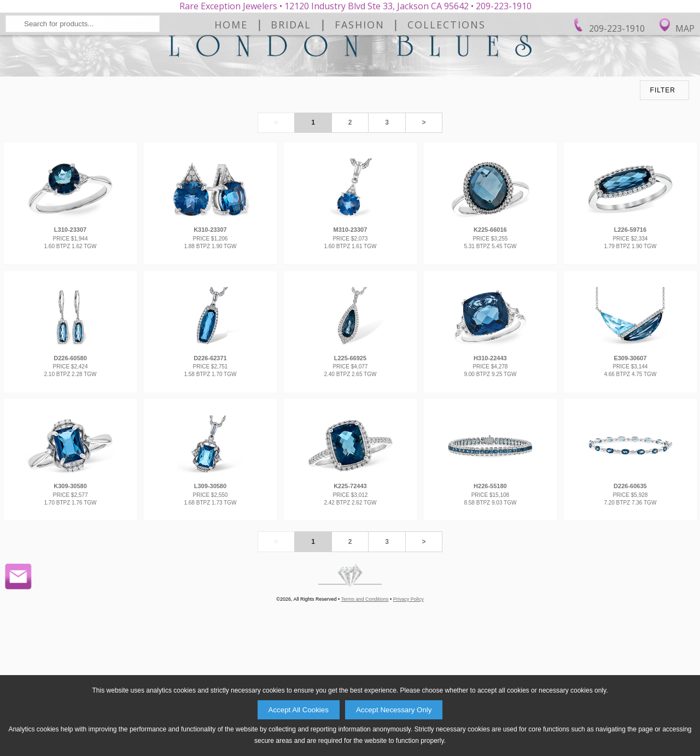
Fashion (360, 103)
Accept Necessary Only (394, 710)
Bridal (291, 103)
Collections (447, 103)
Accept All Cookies (299, 710)
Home (231, 103)
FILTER (663, 204)
